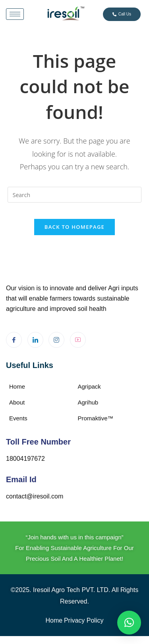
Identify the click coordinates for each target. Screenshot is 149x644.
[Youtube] (78, 340)
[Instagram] (56, 340)
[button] (129, 623)
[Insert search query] (75, 195)
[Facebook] (14, 340)
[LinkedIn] (35, 340)
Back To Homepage (74, 227)
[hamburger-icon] (15, 14)
